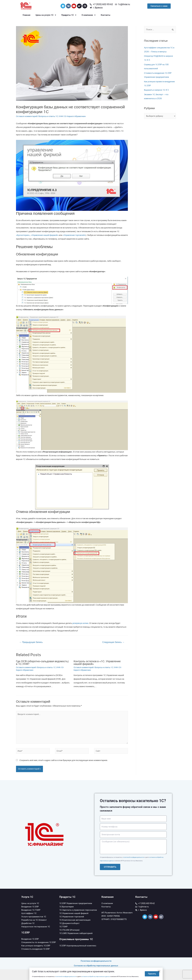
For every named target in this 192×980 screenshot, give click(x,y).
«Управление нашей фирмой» (45, 235)
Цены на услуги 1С (46, 15)
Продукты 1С (69, 15)
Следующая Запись (113, 642)
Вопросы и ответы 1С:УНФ (51, 116)
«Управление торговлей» (74, 235)
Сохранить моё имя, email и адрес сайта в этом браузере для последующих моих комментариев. (64, 760)
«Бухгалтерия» (23, 235)
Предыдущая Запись (31, 642)
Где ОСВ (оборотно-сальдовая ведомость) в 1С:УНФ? (42, 663)
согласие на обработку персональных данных (96, 976)
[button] (159, 971)
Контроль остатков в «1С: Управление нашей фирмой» (97, 663)
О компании (89, 15)
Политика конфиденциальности (96, 961)
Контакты (106, 15)
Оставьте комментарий (27, 116)
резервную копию (80, 623)
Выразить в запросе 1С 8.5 (156, 90)
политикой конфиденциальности (134, 857)
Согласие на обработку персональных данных (96, 966)
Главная (26, 15)
